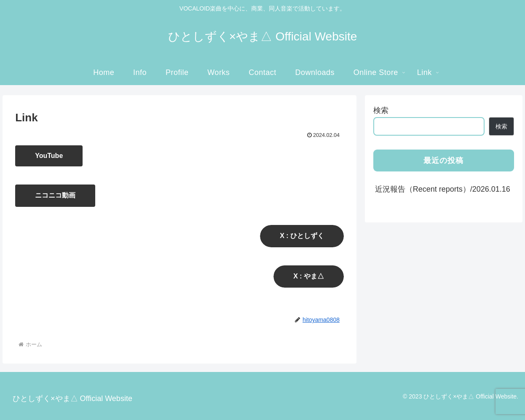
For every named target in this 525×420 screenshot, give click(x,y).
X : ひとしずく (302, 236)
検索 (381, 110)
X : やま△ (309, 276)
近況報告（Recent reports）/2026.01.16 (443, 189)
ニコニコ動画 (55, 195)
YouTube (49, 156)
